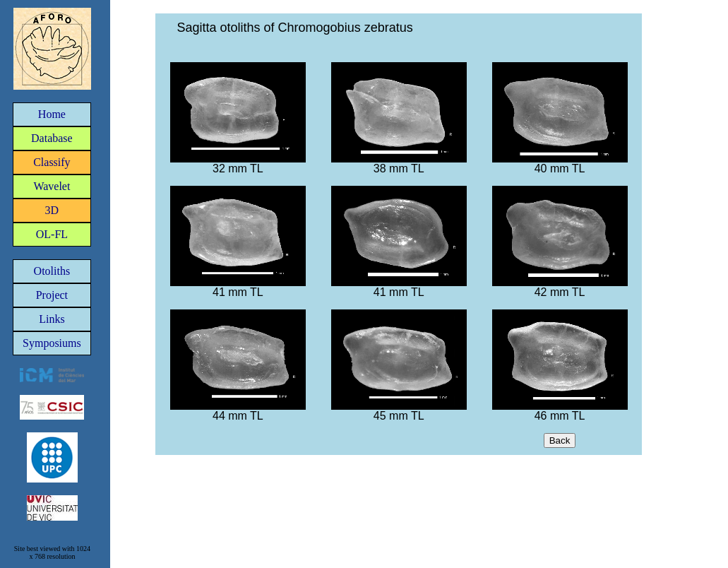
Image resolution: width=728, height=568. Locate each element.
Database (52, 138)
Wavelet (52, 186)
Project (52, 295)
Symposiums (52, 343)
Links (52, 319)
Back (560, 440)
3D (52, 210)
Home (52, 114)
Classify (52, 162)
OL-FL (52, 234)
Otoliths (52, 271)
